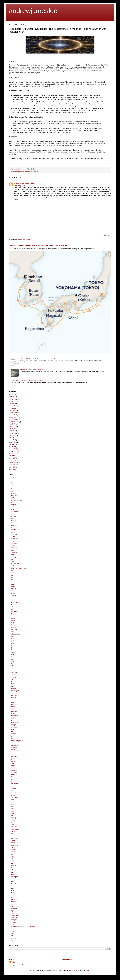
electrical (13, 584)
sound (12, 834)
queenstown (14, 784)
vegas (12, 911)
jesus (12, 661)
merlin (12, 700)
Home (60, 236)
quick (12, 786)
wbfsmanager (15, 915)
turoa (12, 893)
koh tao (13, 675)
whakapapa (14, 920)
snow (12, 825)
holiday (13, 632)
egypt (12, 580)
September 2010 (14, 451)
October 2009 (13, 465)
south (12, 836)
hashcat (13, 620)
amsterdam (14, 493)
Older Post (107, 236)
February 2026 (13, 399)
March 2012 (12, 440)
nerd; (12, 738)
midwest (13, 707)
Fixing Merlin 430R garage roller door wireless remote (27, 381)
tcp (11, 868)
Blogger (88, 970)
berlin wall (13, 521)
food (12, 600)
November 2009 (14, 463)
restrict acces (14, 797)
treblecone (14, 884)
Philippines (14, 772)
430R (12, 478)
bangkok (13, 516)
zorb (12, 940)
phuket (13, 777)
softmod (13, 831)
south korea (14, 838)
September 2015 (14, 422)
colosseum (14, 548)
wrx (12, 936)
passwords (14, 770)
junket (12, 666)
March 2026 (12, 397)
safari (12, 806)
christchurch (14, 539)
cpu (12, 559)
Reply (16, 200)
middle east (14, 704)
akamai (13, 489)
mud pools (14, 727)
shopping (13, 818)
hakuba (13, 618)
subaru (13, 852)
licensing (13, 677)
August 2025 (13, 401)
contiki (12, 555)
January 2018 (13, 415)
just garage (18, 183)
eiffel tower (14, 582)
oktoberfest (14, 757)
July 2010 (12, 456)
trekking (13, 886)
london (13, 686)
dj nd (12, 571)
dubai (12, 573)
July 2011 (12, 445)
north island (14, 748)
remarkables (14, 793)
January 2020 (13, 410)
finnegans (13, 596)
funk (12, 607)
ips (11, 657)
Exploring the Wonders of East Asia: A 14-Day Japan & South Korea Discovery (38, 245)
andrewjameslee (33, 11)
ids (11, 650)
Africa (12, 484)
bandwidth (14, 514)
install (12, 655)
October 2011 (13, 442)
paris (12, 768)
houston (13, 641)
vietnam (13, 913)
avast (12, 507)
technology (14, 870)
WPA (12, 934)
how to (12, 643)
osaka (12, 763)
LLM (12, 682)
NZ (11, 754)
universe (13, 902)
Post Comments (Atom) (24, 239)
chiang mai (14, 534)
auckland (13, 505)
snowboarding (15, 829)
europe (13, 593)
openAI (13, 759)
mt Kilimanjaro (15, 722)
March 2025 (12, 404)
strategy (13, 850)
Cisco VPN (14, 543)
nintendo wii (14, 745)
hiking (12, 623)
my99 (12, 732)
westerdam (14, 918)
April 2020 (12, 408)
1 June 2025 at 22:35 (28, 183)
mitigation (13, 709)
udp (12, 897)
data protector (15, 564)
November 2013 (14, 429)
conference (14, 552)
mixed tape (14, 711)
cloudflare (13, 546)
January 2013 (13, 435)
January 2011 (13, 449)
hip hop (13, 625)
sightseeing (14, 820)
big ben (13, 523)
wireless (13, 929)
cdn (12, 532)
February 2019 (13, 413)
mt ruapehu (14, 725)
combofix (13, 550)
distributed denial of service (19, 568)
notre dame (14, 750)
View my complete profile (16, 965)
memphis (13, 698)
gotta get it (14, 611)
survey (12, 861)
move (12, 720)
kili (11, 670)
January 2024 (13, 406)
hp (11, 645)
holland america (15, 634)
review (12, 800)
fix (11, 598)
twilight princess (15, 895)
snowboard (14, 827)
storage (13, 847)
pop (12, 782)
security (13, 813)
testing (12, 872)
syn (12, 863)
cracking (13, 562)
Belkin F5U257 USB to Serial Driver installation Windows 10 (37, 359)
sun (12, 859)
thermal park (14, 877)
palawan (13, 766)
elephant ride (14, 589)
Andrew (14, 962)
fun (26, 172)
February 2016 (13, 419)
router (12, 804)
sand (12, 809)
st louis (13, 843)
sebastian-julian (73, 970)
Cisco (12, 541)
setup (12, 815)
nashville (13, 734)
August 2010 (13, 454)
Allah (12, 491)
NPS (12, 752)
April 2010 (12, 460)
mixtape (13, 713)
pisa (12, 779)
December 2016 (14, 417)
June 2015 (12, 424)
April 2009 (12, 469)
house (12, 639)
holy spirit (13, 636)
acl (11, 482)
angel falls (14, 496)
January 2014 (13, 426)
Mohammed (14, 716)
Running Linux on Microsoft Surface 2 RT (32, 370)
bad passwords (15, 512)
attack (12, 503)
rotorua (13, 802)
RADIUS (13, 788)
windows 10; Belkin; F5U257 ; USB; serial (23, 927)
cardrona (13, 530)
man (12, 693)
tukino (12, 888)
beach (12, 518)
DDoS (12, 566)
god (12, 609)
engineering (14, 591)
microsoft (13, 702)
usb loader (14, 908)
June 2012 (12, 438)
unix (12, 904)
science (36, 172)
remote (13, 795)
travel (12, 881)
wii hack (13, 924)
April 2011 (12, 447)
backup (13, 509)
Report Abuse (67, 960)
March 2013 (12, 431)
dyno (12, 577)
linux (12, 679)
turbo (12, 890)
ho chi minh (14, 629)
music (12, 729)
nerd (12, 736)
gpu (12, 614)
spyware (13, 841)
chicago (13, 536)
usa (12, 906)
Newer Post (13, 236)
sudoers (13, 856)
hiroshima (13, 627)
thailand (13, 875)
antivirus (13, 498)
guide (12, 616)
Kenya (12, 668)
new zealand (14, 743)
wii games (13, 922)
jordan (12, 664)
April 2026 (12, 395)
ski (11, 822)
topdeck (13, 879)
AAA (12, 480)
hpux (12, 648)
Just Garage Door (19, 186)
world (12, 931)
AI (11, 487)
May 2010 (12, 458)
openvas (13, 761)
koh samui (14, 673)
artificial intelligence (19, 172)
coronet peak (14, 557)
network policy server (17, 741)
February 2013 (13, 433)
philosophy (30, 172)
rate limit (13, 791)
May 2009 (12, 467)
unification (14, 899)
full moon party (15, 602)
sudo (12, 854)
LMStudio (13, 684)
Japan (12, 659)
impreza (13, 652)
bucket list (13, 525)
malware (13, 689)
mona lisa (13, 718)
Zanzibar (13, 938)
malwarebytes (15, 691)
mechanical (14, 695)
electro (13, 586)
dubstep (13, 575)
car (11, 527)
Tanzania (13, 865)
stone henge (14, 845)
